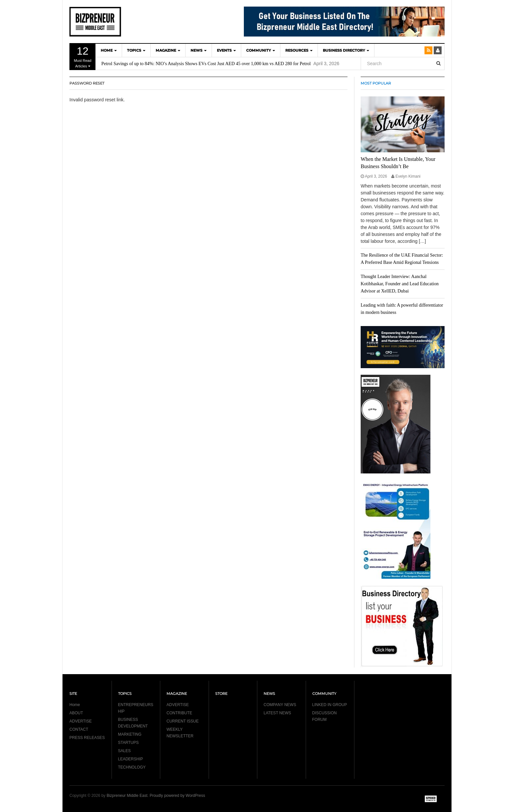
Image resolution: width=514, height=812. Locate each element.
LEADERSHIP (131, 759)
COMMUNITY (261, 50)
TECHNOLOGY (132, 767)
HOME (109, 50)
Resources (299, 50)
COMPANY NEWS (280, 705)
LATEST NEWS (277, 713)
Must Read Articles (83, 57)
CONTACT (79, 729)
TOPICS (136, 50)
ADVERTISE (81, 721)
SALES (125, 751)
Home (75, 705)
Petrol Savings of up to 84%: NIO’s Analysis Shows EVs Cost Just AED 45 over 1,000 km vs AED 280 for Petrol (206, 64)
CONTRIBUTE (179, 713)
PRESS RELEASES (87, 738)
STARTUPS (128, 743)
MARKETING (130, 734)
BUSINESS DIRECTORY (346, 50)
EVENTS (226, 50)
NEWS (199, 50)
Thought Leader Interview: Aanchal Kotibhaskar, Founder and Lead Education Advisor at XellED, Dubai (400, 284)
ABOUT (76, 713)
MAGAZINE (168, 50)
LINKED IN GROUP (330, 705)
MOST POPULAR (376, 83)
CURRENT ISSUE (183, 721)
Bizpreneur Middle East (127, 796)
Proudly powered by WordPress (178, 796)
